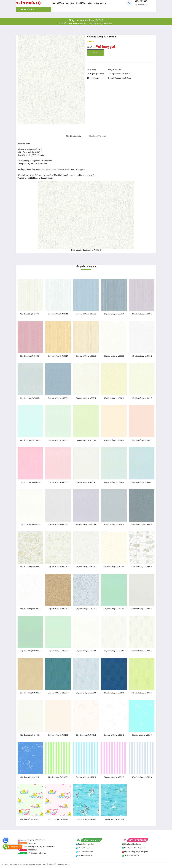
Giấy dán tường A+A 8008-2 (142, 609)
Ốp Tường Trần (84, 3)
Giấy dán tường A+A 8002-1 (114, 356)
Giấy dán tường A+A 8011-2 (114, 735)
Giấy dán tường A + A (78, 24)
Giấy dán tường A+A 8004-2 (114, 482)
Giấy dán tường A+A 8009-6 (114, 693)
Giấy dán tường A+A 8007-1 (30, 609)
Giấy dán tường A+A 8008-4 (58, 651)
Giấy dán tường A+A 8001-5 (142, 314)
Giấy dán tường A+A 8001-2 (58, 314)
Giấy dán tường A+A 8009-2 (142, 651)
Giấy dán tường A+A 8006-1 (114, 567)
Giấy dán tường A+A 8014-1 (86, 819)
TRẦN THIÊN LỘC (29, 3)
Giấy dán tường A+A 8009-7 (142, 693)
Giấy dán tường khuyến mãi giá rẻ (135, 852)
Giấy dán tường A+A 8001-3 (86, 314)
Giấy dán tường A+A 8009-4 (58, 693)
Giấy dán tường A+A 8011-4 (30, 777)
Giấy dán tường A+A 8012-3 (114, 777)
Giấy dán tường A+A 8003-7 (58, 482)
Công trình (100, 3)
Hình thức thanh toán (85, 852)
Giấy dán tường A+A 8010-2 (58, 735)
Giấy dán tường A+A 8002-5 (86, 398)
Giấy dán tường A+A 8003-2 (58, 440)
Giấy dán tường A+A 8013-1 (30, 819)
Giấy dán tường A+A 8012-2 (86, 777)
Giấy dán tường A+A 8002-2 (142, 356)
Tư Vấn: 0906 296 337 (130, 856)
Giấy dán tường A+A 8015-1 (114, 819)
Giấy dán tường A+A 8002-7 (142, 398)
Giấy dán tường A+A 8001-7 (58, 356)
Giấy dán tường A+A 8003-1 (30, 440)
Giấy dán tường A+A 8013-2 (58, 819)
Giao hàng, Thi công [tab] (97, 136)
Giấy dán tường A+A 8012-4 (142, 777)
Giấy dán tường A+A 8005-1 (30, 567)
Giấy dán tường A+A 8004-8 (142, 524)
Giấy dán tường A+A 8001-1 (30, 314)
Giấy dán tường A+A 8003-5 (142, 440)
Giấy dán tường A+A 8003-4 (114, 440)
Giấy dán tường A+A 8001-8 (86, 356)
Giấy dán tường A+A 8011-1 (86, 735)
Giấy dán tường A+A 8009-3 (30, 693)
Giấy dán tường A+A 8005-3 (100, 24)
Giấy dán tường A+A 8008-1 (114, 609)
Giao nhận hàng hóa (85, 856)
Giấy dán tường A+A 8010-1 (30, 735)
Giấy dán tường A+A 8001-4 (114, 314)
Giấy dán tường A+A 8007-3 (86, 609)
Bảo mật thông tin (84, 848)
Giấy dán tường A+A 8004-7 (114, 524)
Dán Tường (58, 3)
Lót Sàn (70, 3)
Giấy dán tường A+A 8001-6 (30, 356)
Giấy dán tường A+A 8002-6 (114, 398)
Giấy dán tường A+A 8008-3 (30, 651)
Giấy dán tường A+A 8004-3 (142, 482)
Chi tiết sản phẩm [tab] (74, 136)
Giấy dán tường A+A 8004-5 (58, 524)
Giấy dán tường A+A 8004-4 (30, 524)
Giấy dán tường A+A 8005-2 (58, 567)
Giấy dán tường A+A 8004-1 (86, 482)
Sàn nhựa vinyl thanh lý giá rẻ (134, 848)
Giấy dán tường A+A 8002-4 (58, 398)
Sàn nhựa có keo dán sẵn (132, 844)
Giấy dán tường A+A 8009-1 (114, 651)
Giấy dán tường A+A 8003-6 (30, 482)
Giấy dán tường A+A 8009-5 (86, 693)
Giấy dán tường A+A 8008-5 (86, 651)
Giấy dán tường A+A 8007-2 (58, 609)
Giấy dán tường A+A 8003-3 (86, 440)
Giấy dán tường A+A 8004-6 (86, 524)
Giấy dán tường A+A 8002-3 (30, 398)
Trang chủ (62, 24)
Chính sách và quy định (86, 844)
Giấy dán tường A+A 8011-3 (142, 735)
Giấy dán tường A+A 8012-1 (58, 777)
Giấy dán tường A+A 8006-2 (142, 567)
